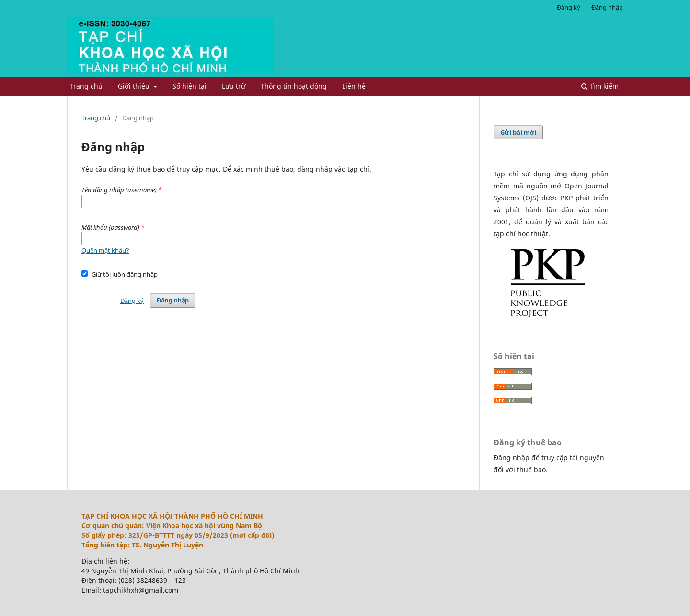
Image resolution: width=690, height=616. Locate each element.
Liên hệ (354, 86)
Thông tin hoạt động (294, 86)
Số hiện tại (190, 86)
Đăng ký (569, 7)
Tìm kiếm (600, 86)
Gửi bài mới (518, 132)
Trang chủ (86, 86)
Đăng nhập (607, 7)
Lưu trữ (234, 86)
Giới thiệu (135, 86)
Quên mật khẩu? (105, 250)
